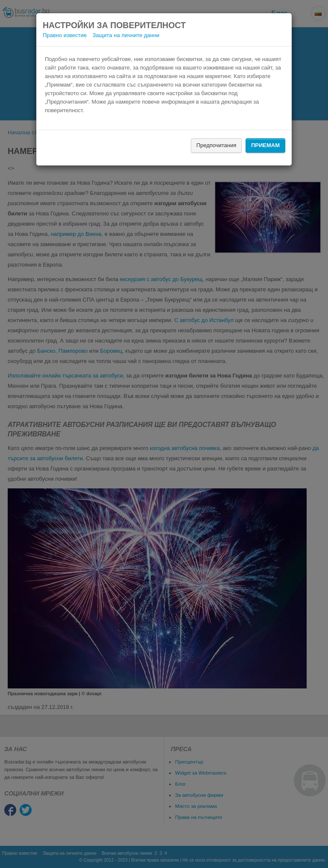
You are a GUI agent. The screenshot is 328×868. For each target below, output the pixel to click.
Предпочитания (217, 145)
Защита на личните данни (126, 35)
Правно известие (65, 35)
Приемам (265, 145)
